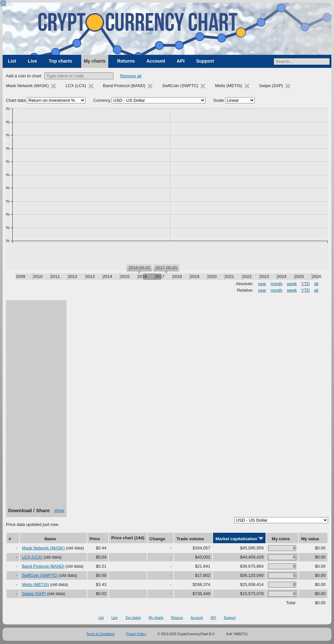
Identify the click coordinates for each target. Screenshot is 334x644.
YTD (305, 284)
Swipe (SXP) (34, 594)
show (59, 510)
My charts (95, 61)
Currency (102, 100)
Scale (219, 100)
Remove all (131, 76)
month (277, 284)
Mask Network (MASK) (43, 548)
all (316, 284)
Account (156, 61)
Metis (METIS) (35, 584)
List (12, 61)
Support (205, 61)
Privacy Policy (136, 634)
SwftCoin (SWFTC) (40, 575)
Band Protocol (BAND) (43, 566)
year (262, 284)
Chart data (16, 100)
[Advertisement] (36, 406)
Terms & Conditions (101, 634)
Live (32, 61)
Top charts (60, 61)
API (181, 61)
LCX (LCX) (32, 557)
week (292, 284)
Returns (126, 61)
